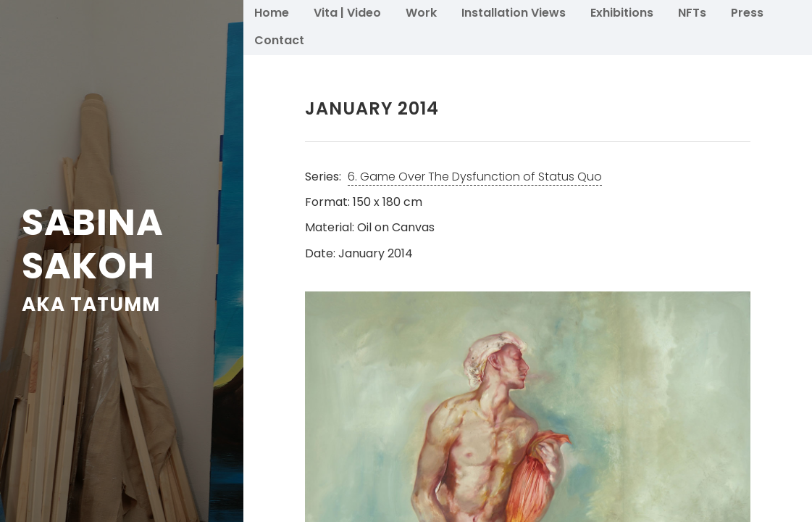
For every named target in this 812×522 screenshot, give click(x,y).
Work (421, 12)
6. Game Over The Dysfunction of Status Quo (475, 177)
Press (747, 12)
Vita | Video (347, 12)
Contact (279, 40)
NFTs (692, 12)
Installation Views (514, 12)
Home (272, 12)
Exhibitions (622, 12)
